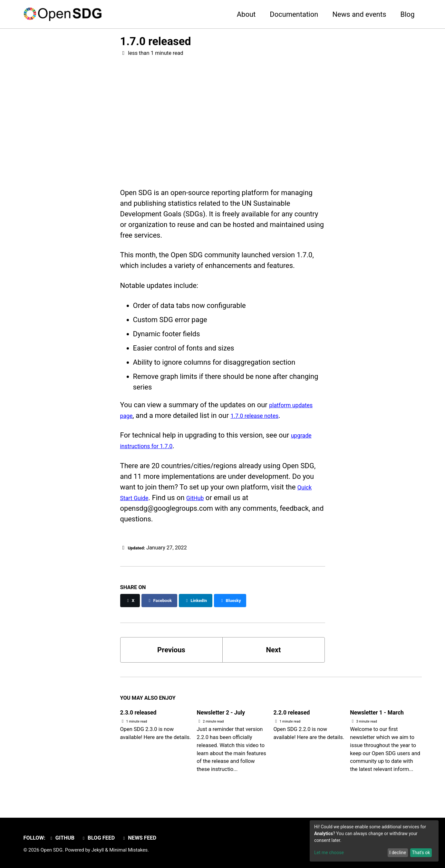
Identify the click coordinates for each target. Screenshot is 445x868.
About (246, 14)
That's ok (421, 853)
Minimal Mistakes (128, 850)
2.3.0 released (143, 714)
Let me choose (329, 853)
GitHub (204, 500)
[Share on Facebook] (165, 602)
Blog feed (100, 838)
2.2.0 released (296, 714)
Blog (408, 14)
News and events (359, 14)
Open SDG (52, 850)
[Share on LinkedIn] (207, 602)
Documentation (294, 14)
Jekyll (98, 850)
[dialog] (374, 841)
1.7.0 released (156, 41)
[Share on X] (131, 602)
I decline (398, 853)
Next (273, 652)
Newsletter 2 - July (227, 714)
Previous (171, 652)
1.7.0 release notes (263, 417)
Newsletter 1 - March (383, 714)
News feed (142, 838)
